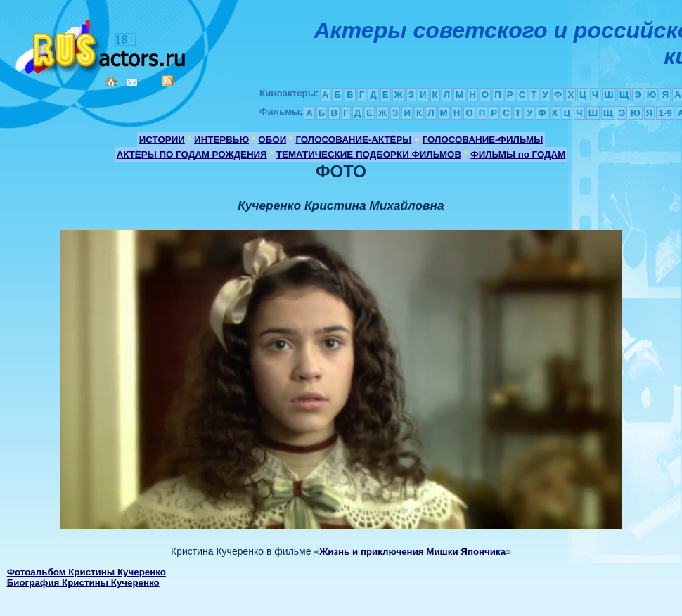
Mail (132, 83)
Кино (102, 44)
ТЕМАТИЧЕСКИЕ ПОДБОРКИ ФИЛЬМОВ (369, 154)
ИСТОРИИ (162, 140)
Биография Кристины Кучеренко (83, 583)
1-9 (665, 113)
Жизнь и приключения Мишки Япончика (412, 552)
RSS (167, 81)
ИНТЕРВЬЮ (221, 140)
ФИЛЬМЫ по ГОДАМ (518, 154)
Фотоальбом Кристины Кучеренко (86, 572)
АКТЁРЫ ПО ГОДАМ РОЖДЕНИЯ (192, 154)
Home (111, 82)
